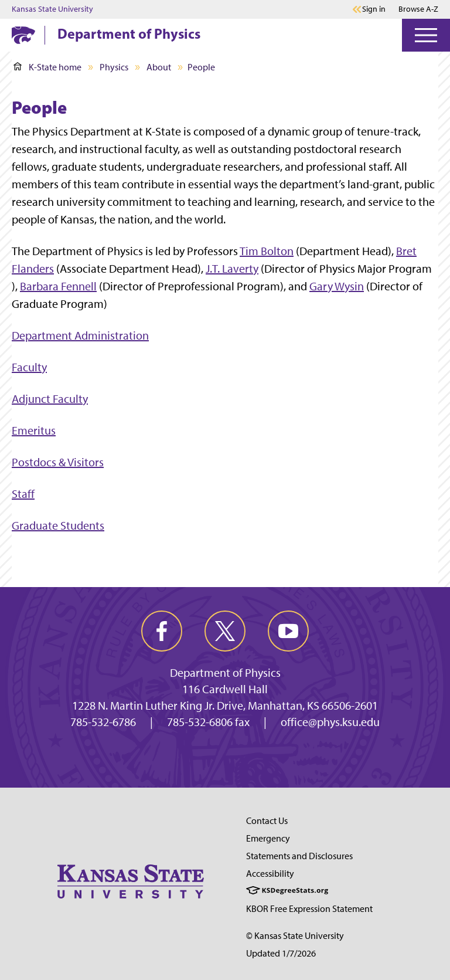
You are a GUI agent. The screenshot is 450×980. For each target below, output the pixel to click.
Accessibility (270, 874)
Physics (114, 67)
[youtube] (288, 631)
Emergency (268, 838)
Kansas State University (52, 9)
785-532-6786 (103, 722)
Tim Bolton (267, 251)
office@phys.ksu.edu (330, 722)
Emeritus (34, 430)
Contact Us (267, 821)
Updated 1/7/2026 (281, 953)
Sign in (374, 9)
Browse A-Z (418, 9)
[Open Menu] (426, 35)
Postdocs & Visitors (58, 462)
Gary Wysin (337, 286)
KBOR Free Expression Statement (309, 909)
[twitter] (225, 631)
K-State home (47, 67)
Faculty (29, 367)
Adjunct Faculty (50, 399)
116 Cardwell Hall (225, 689)
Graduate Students (58, 525)
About (159, 67)
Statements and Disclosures (299, 856)
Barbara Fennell (58, 286)
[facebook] (162, 631)
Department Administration (80, 335)
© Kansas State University (295, 936)
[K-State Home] (23, 35)
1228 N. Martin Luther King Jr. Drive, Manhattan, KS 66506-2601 (225, 706)
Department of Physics (129, 33)
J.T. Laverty (232, 269)
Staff (23, 494)
